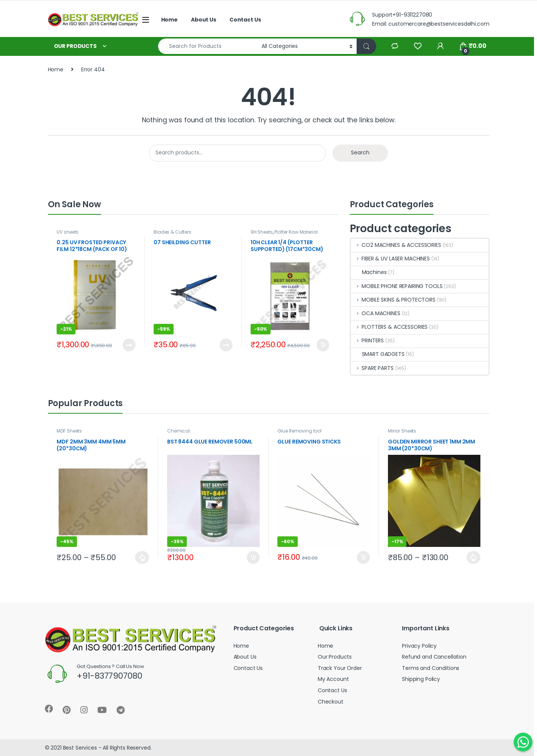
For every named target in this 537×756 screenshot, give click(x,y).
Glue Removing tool (299, 431)
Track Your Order (340, 668)
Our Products (335, 657)
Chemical (178, 431)
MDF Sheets (69, 431)
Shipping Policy (421, 679)
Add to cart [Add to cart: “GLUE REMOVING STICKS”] (363, 557)
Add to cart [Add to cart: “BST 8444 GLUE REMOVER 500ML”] (253, 557)
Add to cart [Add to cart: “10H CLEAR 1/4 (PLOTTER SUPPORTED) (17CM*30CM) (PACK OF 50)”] (323, 345)
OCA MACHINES (375, 313)
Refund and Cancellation (434, 657)
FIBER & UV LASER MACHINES (390, 259)
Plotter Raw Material (296, 232)
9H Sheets (262, 232)
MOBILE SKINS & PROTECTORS (393, 300)
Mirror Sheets (402, 431)
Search (360, 152)
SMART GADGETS (378, 354)
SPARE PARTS (372, 368)
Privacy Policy (419, 646)
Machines (369, 272)
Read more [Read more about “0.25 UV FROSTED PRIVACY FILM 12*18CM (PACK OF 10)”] (129, 345)
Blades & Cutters (172, 232)
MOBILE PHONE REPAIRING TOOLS (397, 286)
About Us (204, 20)
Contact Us (245, 20)
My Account (333, 679)
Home (169, 20)
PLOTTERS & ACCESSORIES (389, 327)
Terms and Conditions (431, 668)
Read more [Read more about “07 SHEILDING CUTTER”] (226, 345)
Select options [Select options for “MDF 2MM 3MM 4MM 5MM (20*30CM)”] (142, 557)
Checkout (331, 702)
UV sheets (68, 232)
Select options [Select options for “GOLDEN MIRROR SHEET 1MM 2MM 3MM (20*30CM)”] (473, 557)
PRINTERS (367, 340)
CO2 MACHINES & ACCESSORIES (396, 245)
